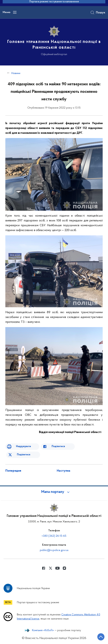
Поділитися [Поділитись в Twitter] (24, 455)
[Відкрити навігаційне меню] (15, 12)
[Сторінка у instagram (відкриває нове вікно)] (64, 568)
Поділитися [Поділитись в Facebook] (58, 446)
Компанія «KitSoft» (43, 630)
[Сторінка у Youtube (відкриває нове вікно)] (57, 568)
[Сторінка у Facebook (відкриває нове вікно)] (44, 568)
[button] (54, 492)
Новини (16, 73)
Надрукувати (23, 446)
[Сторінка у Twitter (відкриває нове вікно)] (51, 568)
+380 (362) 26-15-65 (54, 536)
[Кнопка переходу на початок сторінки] (101, 637)
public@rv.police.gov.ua (54, 550)
